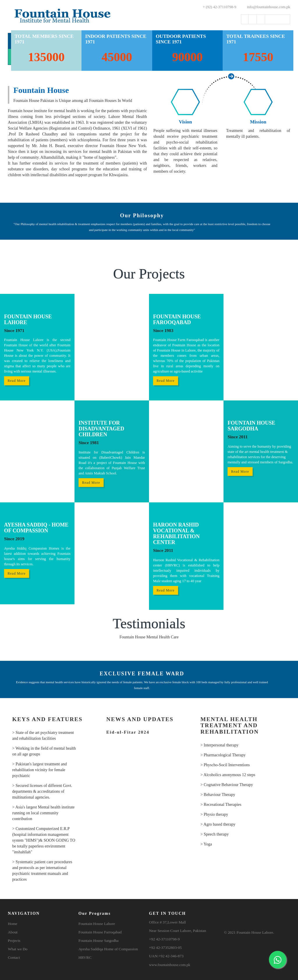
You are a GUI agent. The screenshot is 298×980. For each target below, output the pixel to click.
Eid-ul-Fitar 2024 (128, 732)
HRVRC (85, 957)
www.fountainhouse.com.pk (170, 965)
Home (13, 924)
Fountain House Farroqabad (100, 932)
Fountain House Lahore (97, 924)
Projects (14, 941)
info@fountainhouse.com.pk (265, 7)
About (13, 932)
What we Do (18, 949)
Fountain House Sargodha (99, 941)
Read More (17, 381)
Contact (14, 957)
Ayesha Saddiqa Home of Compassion (108, 949)
